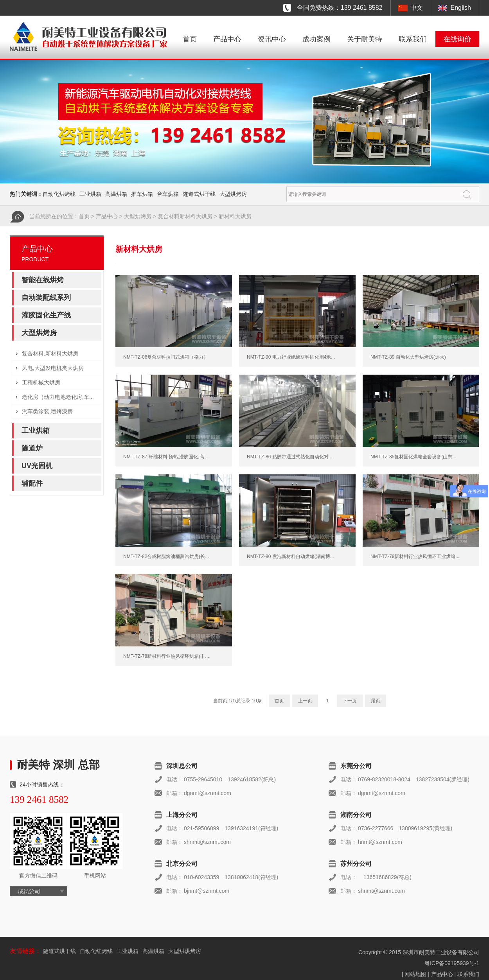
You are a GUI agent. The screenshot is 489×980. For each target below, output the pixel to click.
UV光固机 (37, 466)
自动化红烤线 (96, 951)
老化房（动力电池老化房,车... (58, 397)
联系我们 (413, 39)
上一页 (305, 701)
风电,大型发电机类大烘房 (53, 368)
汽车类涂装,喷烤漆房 (47, 411)
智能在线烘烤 (43, 280)
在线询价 (457, 39)
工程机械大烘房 (41, 382)
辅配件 (32, 483)
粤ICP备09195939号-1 (452, 963)
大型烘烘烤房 (185, 951)
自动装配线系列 (46, 298)
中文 (417, 8)
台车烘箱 (168, 194)
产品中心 (227, 39)
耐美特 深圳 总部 (58, 765)
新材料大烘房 (235, 216)
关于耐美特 (365, 39)
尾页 (376, 701)
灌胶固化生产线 (46, 315)
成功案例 (316, 39)
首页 (190, 39)
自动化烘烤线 (59, 194)
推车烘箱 (142, 194)
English (461, 8)
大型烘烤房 (233, 194)
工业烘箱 (90, 194)
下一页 (350, 701)
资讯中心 (272, 39)
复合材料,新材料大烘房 (50, 354)
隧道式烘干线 (199, 194)
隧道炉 (32, 448)
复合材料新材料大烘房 (185, 216)
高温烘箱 (116, 194)
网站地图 (415, 974)
